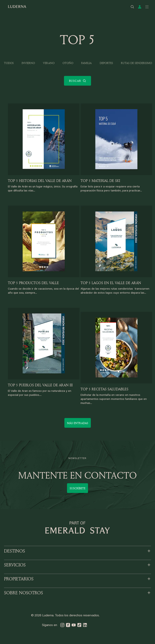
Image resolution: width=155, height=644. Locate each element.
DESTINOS (15, 551)
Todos (9, 63)
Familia (86, 63)
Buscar (77, 81)
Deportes (106, 63)
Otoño (68, 63)
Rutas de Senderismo (136, 63)
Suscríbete (77, 488)
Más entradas (78, 423)
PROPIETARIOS (19, 579)
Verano (49, 63)
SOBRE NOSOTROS (24, 593)
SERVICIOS (15, 565)
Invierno (28, 63)
